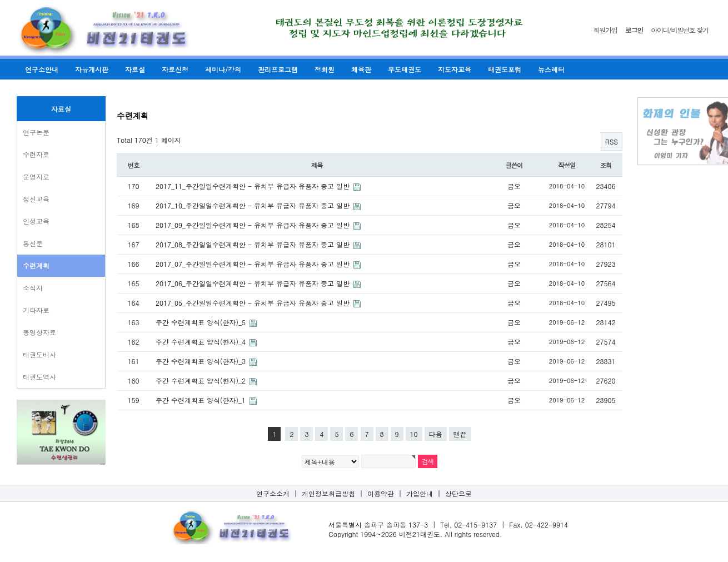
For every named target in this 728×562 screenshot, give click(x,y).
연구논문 (36, 132)
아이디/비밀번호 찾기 (680, 30)
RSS (612, 141)
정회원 (325, 69)
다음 (436, 434)
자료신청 (175, 69)
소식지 (33, 288)
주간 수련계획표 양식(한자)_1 (202, 400)
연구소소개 (273, 493)
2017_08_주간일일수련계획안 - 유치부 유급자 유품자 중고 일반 (254, 244)
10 (414, 434)
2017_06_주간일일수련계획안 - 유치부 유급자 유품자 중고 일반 (254, 283)
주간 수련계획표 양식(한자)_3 (202, 361)
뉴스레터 (551, 69)
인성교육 (36, 221)
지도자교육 (455, 69)
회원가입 (605, 30)
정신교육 (36, 199)
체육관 (361, 69)
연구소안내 (42, 69)
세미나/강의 (223, 69)
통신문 (33, 243)
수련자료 (36, 154)
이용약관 (381, 493)
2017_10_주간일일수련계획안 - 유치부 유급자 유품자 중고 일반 (254, 205)
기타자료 (36, 310)
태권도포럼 (505, 69)
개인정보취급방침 (328, 493)
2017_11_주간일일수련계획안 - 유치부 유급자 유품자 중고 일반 (254, 186)
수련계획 (36, 265)
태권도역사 (39, 377)
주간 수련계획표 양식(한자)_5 (202, 322)
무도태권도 (405, 69)
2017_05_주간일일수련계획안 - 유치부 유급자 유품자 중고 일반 (254, 303)
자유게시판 (92, 69)
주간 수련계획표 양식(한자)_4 (202, 342)
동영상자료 (39, 332)
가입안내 (420, 493)
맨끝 (460, 434)
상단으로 (458, 493)
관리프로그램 (278, 69)
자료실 (135, 69)
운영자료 (36, 176)
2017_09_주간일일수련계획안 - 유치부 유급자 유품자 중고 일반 (254, 225)
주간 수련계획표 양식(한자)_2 (202, 381)
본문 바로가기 (0, 0)
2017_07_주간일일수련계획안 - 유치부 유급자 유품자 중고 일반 (254, 264)
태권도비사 (39, 354)
